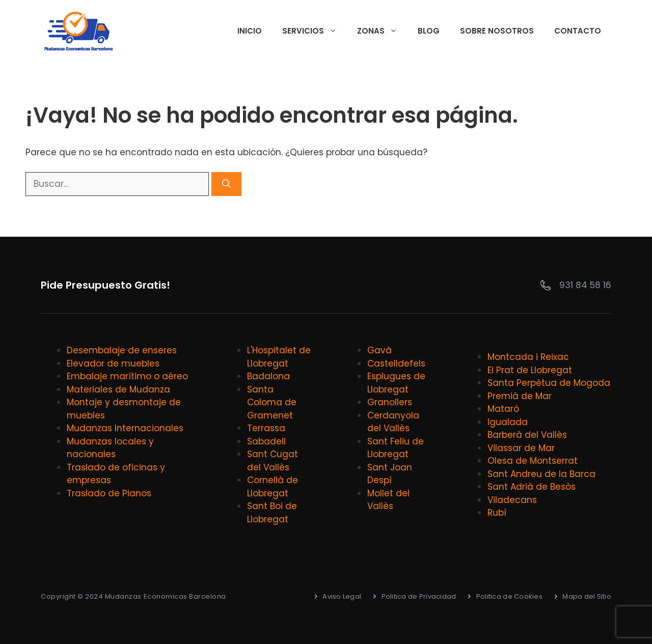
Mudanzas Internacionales (125, 428)
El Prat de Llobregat (530, 370)
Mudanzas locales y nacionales (110, 448)
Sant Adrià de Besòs (532, 487)
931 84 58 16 (585, 285)
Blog (429, 31)
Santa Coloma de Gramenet (272, 402)
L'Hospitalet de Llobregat (279, 357)
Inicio (250, 31)
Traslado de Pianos (109, 493)
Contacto (578, 31)
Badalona (268, 376)
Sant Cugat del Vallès (273, 461)
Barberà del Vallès (527, 435)
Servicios (315, 31)
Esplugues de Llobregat (396, 383)
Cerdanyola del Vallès (393, 422)
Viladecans (512, 500)
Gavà (379, 350)
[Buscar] (226, 184)
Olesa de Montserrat (533, 461)
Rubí (497, 513)
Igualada (508, 422)
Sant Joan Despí (390, 474)
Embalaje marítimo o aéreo (127, 376)
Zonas (382, 31)
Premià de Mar (520, 396)
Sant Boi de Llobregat (272, 513)
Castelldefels (396, 363)
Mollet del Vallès (388, 500)
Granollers (390, 402)
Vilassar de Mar (521, 448)
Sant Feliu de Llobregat (396, 448)
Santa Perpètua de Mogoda (549, 383)
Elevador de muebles (113, 363)
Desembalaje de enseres (122, 350)
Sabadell (266, 441)
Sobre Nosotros (497, 31)
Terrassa (266, 428)
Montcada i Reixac (528, 357)
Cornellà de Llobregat (273, 487)
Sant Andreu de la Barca (541, 474)
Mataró (503, 409)
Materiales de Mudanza (118, 389)
